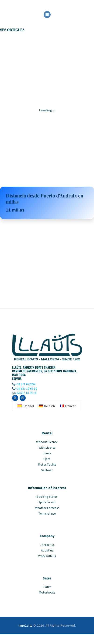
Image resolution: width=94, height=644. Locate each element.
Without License (47, 442)
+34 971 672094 (25, 384)
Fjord (47, 459)
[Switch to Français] (68, 406)
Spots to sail (47, 502)
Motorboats (47, 592)
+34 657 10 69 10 (26, 389)
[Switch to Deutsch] (47, 406)
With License (47, 448)
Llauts (47, 453)
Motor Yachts (47, 465)
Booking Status (47, 497)
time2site (25, 625)
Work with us (47, 556)
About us (47, 550)
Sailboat (47, 470)
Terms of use (47, 514)
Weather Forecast (47, 508)
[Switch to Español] (26, 406)
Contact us (47, 545)
